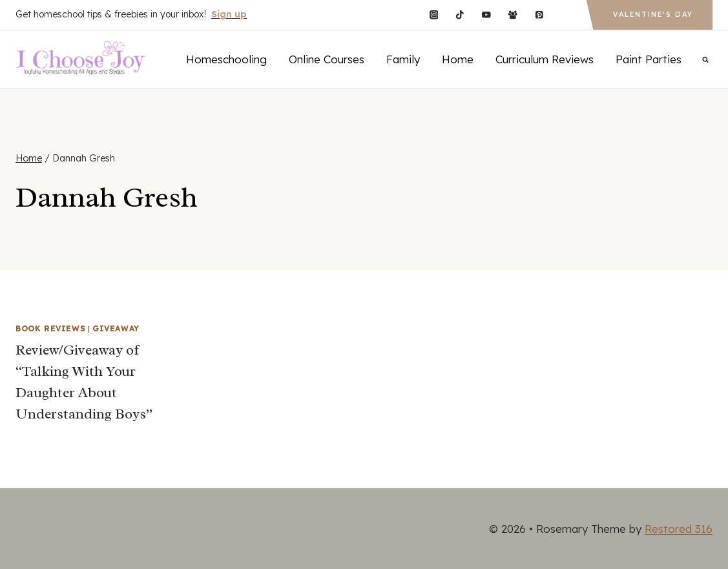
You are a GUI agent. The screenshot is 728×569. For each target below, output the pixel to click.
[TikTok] (460, 15)
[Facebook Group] (513, 15)
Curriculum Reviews (545, 59)
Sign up (229, 14)
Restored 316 (679, 529)
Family (403, 59)
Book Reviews (50, 328)
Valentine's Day (653, 15)
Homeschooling (226, 59)
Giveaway (116, 328)
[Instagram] (434, 15)
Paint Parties (649, 59)
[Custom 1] (566, 15)
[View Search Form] (705, 59)
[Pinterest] (539, 15)
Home (458, 59)
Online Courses (327, 59)
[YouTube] (486, 15)
